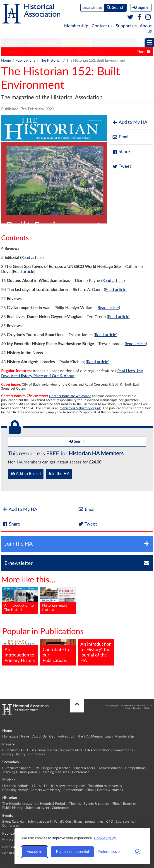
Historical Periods (53, 804)
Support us (126, 26)
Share (121, 152)
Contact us (102, 26)
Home (6, 61)
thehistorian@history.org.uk (80, 408)
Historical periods (15, 786)
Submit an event (37, 808)
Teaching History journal (20, 772)
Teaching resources (55, 772)
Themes (75, 804)
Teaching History (49, 52)
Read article (32, 258)
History (103, 52)
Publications (25, 61)
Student (76, 43)
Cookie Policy (105, 838)
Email (121, 137)
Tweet (122, 166)
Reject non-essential (72, 852)
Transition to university (105, 786)
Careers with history (46, 790)
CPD (24, 750)
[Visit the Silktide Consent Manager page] (138, 852)
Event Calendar (13, 822)
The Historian (79, 52)
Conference (37, 754)
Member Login (102, 737)
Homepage (10, 737)
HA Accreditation (98, 750)
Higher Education (114, 43)
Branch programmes (89, 822)
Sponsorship (125, 822)
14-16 (36, 786)
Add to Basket (26, 474)
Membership (76, 26)
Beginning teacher (44, 750)
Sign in (77, 441)
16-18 (48, 786)
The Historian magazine (20, 804)
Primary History (16, 52)
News (25, 737)
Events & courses (110, 790)
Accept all (35, 852)
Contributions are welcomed (70, 396)
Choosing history (15, 790)
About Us (39, 737)
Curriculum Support (17, 768)
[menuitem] (15, 43)
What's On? (63, 822)
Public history (12, 808)
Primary (15, 43)
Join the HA (59, 474)
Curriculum (10, 750)
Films (90, 790)
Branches (130, 804)
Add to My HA (130, 122)
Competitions (123, 750)
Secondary (46, 43)
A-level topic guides (71, 786)
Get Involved (59, 737)
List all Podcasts (14, 853)
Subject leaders (71, 750)
